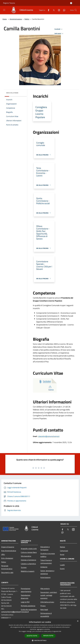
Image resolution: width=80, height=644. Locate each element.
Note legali (44, 609)
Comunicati (64, 551)
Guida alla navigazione (29, 609)
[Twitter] (53, 10)
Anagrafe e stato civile (29, 549)
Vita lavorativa (26, 556)
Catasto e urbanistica (28, 564)
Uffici (3, 554)
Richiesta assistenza (28, 606)
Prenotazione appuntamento (26, 590)
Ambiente (44, 567)
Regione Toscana (9, 3)
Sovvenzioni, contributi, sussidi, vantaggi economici (49, 595)
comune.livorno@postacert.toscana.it (15, 612)
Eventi (62, 569)
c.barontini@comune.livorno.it (49, 436)
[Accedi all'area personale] (71, 3)
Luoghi (62, 565)
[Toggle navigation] (4, 10)
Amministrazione (16, 19)
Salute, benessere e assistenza (47, 572)
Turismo (24, 567)
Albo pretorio (45, 589)
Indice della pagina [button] (12, 93)
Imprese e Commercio (28, 560)
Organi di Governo (8, 547)
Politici (27, 19)
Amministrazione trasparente (67, 584)
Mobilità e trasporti (28, 571)
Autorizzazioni (45, 577)
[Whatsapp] (63, 10)
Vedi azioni (59, 34)
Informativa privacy (47, 602)
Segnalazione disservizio (26, 597)
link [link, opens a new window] (60, 631)
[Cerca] (76, 10)
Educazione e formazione (45, 548)
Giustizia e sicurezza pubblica (48, 555)
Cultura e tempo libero (29, 552)
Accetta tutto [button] (32, 636)
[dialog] (40, 631)
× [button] (78, 621)
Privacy (43, 606)
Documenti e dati (7, 572)
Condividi (59, 29)
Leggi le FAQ (25, 602)
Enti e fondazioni (7, 558)
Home (5, 19)
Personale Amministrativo (7, 567)
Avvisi (62, 554)
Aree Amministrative (9, 551)
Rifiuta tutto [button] (48, 636)
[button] (40, 640)
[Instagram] (58, 10)
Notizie (62, 547)
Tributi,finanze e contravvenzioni (46, 562)
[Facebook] (48, 10)
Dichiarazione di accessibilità (46, 615)
